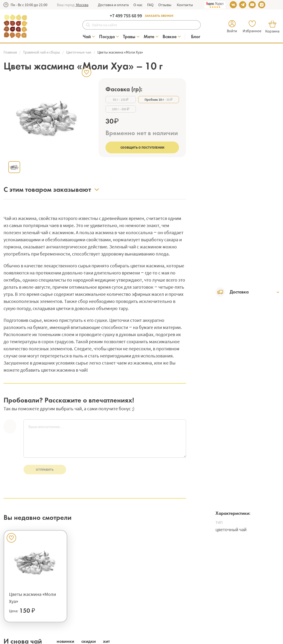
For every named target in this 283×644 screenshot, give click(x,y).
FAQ (150, 5)
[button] (82, 5)
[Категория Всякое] (172, 37)
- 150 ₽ (121, 100)
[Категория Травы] (132, 37)
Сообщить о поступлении (142, 147)
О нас (138, 5)
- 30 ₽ (159, 100)
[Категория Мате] (151, 37)
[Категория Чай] (89, 37)
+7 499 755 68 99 (126, 16)
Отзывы (165, 5)
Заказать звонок (159, 16)
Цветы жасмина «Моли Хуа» (32, 598)
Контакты (185, 5)
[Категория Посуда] (109, 37)
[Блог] (196, 37)
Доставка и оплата (113, 5)
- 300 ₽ (121, 109)
